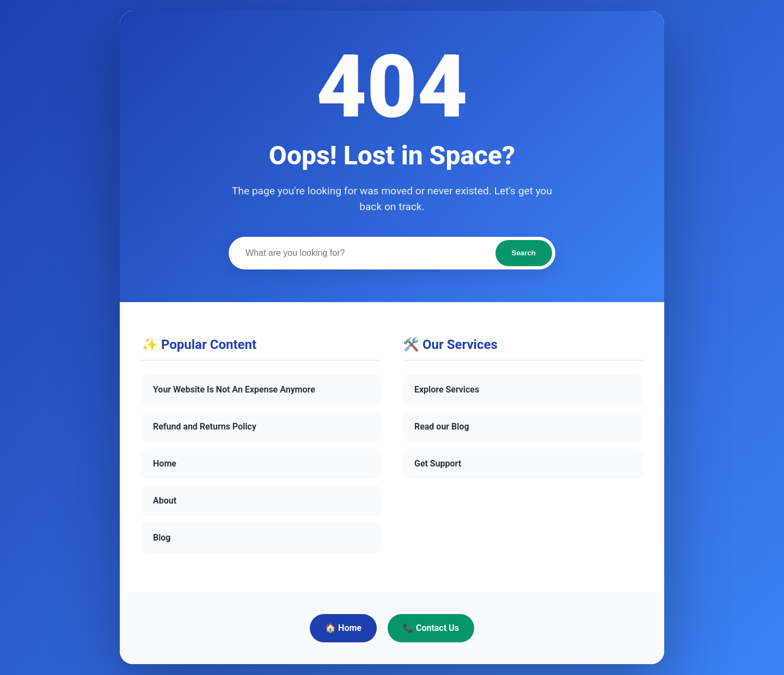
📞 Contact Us (431, 628)
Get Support (438, 464)
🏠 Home (343, 628)
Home (165, 464)
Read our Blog (442, 427)
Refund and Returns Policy (205, 427)
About (165, 501)
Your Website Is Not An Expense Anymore (234, 389)
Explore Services (447, 389)
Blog (162, 538)
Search (524, 253)
